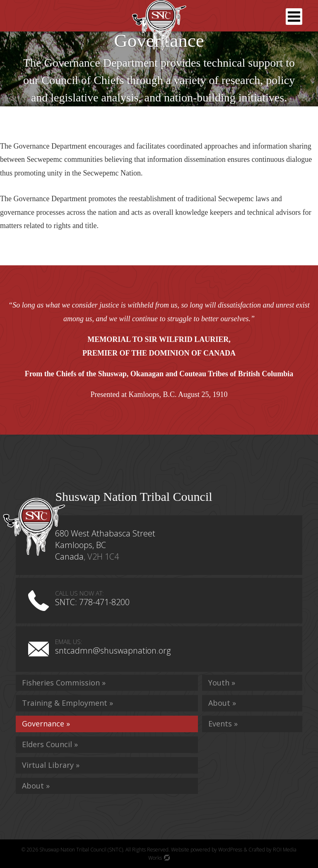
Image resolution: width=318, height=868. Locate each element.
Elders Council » (50, 744)
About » (36, 786)
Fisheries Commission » (64, 683)
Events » (223, 724)
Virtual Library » (51, 765)
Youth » (222, 683)
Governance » (46, 724)
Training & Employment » (67, 703)
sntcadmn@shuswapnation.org (113, 650)
